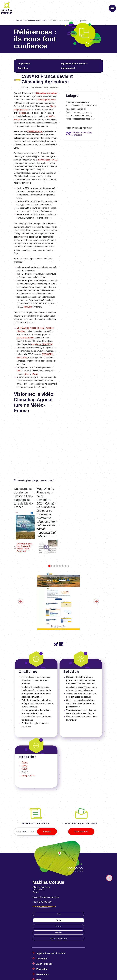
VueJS (25, 769)
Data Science (54, 88)
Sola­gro (23, 113)
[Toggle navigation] (112, 8)
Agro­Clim (28, 307)
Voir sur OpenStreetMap (44, 907)
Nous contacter (81, 831)
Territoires (23, 68)
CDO (19, 371)
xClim (27, 374)
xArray (35, 374)
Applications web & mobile (36, 21)
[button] (24, 527)
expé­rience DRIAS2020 (42, 344)
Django (25, 766)
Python (25, 762)
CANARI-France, (35, 131)
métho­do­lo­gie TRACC (48, 160)
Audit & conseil (68, 68)
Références (42, 974)
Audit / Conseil (44, 964)
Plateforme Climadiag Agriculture (82, 134)
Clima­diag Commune (46, 100)
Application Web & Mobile (73, 64)
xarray (24, 775)
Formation (42, 969)
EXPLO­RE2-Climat (25, 338)
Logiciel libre (24, 64)
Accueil (19, 21)
